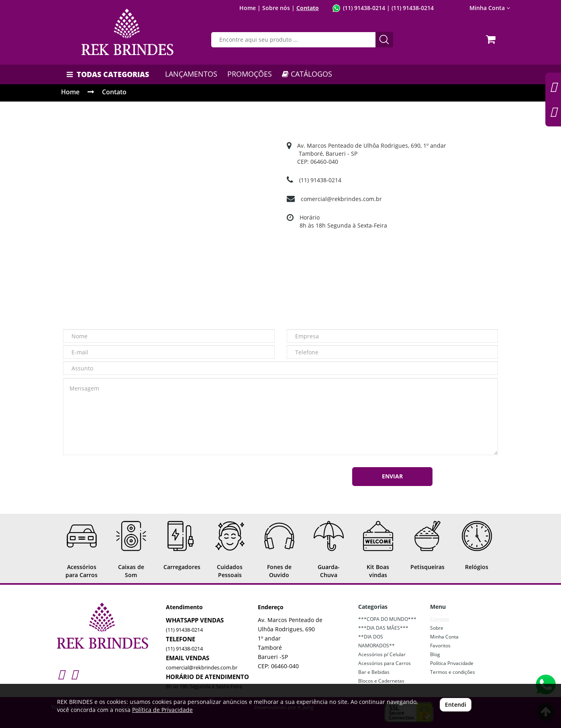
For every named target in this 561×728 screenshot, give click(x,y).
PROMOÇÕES (250, 74)
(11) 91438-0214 (364, 8)
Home (70, 92)
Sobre (437, 628)
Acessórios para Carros (385, 663)
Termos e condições (453, 672)
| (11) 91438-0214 (409, 8)
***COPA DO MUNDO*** (387, 619)
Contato (308, 8)
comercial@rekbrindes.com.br (341, 199)
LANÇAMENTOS (191, 74)
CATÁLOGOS (307, 74)
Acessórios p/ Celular (382, 654)
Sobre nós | (278, 8)
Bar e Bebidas (374, 672)
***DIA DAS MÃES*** (383, 628)
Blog (435, 654)
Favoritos (440, 646)
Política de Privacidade (162, 710)
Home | (250, 8)
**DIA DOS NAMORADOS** (376, 641)
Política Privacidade (452, 663)
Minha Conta (490, 8)
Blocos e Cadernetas (381, 681)
